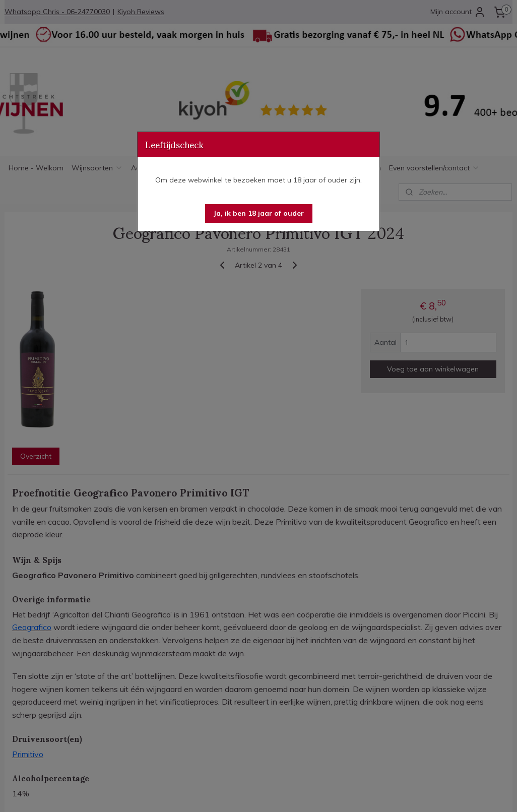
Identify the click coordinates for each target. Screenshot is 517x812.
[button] (259, 213)
